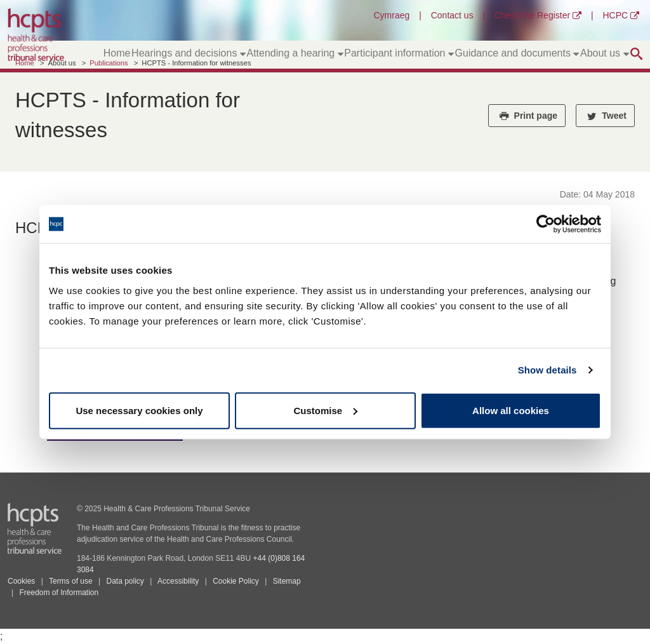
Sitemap (287, 581)
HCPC (621, 15)
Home (117, 53)
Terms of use (71, 581)
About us (605, 53)
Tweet (605, 116)
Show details (547, 370)
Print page (527, 116)
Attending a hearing (295, 53)
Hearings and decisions (189, 53)
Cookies (21, 581)
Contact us (452, 15)
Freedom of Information (59, 593)
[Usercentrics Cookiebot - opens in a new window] (546, 224)
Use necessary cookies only (139, 410)
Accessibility (178, 581)
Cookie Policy (236, 581)
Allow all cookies (511, 410)
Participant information (399, 53)
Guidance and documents (517, 53)
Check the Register (538, 15)
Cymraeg (391, 15)
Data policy (125, 581)
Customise (325, 410)
